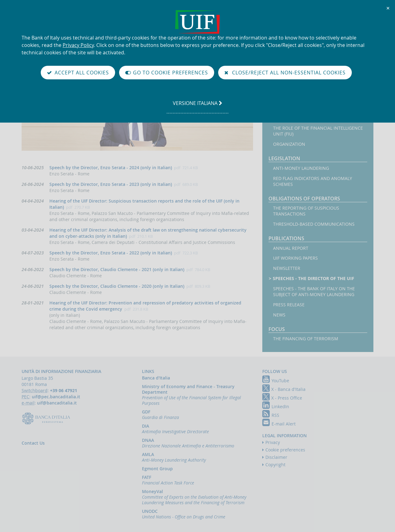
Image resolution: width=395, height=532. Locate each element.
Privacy (273, 442)
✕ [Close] (388, 8)
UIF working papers (295, 258)
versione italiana (197, 106)
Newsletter (287, 268)
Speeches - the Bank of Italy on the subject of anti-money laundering (314, 292)
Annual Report (291, 248)
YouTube (276, 381)
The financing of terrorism (306, 339)
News (279, 315)
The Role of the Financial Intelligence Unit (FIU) (318, 131)
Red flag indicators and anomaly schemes (313, 181)
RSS (271, 415)
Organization (289, 144)
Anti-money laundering (301, 168)
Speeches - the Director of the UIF (314, 279)
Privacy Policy (78, 45)
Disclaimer (276, 457)
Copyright (275, 465)
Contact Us (33, 443)
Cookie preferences (285, 450)
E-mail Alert (279, 424)
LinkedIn (276, 406)
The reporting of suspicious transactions (306, 211)
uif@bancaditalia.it (57, 403)
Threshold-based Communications (314, 224)
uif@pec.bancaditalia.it (56, 397)
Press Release (289, 305)
